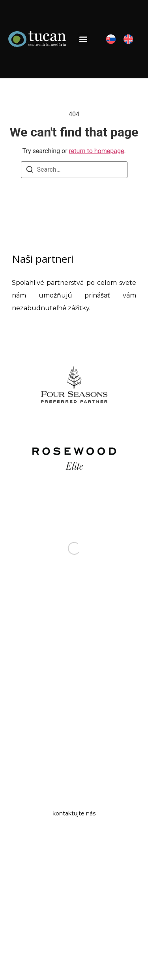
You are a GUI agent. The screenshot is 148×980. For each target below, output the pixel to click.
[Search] (30, 171)
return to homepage (97, 151)
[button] (83, 39)
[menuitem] (111, 39)
